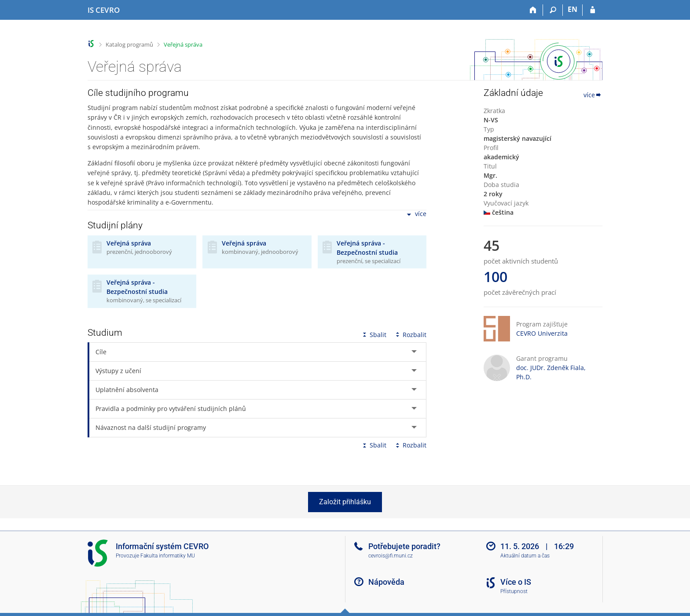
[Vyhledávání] (553, 10)
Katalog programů (129, 44)
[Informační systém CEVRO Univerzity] (104, 10)
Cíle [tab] (101, 352)
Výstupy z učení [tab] (118, 371)
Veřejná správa (183, 44)
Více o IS (516, 582)
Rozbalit (410, 335)
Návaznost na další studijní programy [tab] (151, 427)
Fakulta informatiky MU (168, 556)
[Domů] (533, 10)
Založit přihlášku (345, 502)
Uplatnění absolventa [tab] (127, 390)
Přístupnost (514, 591)
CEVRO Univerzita (542, 333)
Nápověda (386, 582)
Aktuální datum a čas (525, 556)
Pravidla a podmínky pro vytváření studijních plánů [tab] (171, 409)
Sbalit (374, 335)
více (416, 214)
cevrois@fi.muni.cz (391, 556)
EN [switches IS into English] (573, 9)
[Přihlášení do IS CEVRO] (593, 10)
